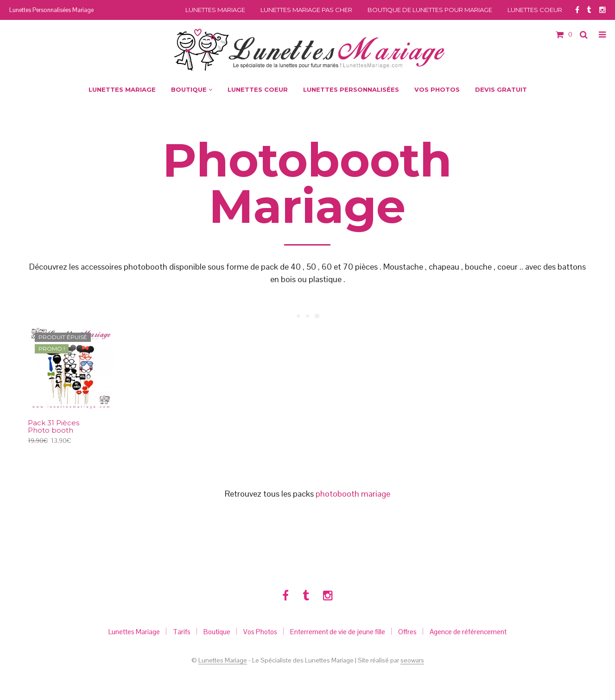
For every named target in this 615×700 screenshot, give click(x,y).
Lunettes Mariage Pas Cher (306, 10)
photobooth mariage (353, 494)
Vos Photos (260, 632)
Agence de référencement (468, 632)
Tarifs (182, 632)
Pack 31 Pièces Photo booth (54, 427)
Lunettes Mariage (215, 10)
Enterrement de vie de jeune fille (338, 632)
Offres (407, 632)
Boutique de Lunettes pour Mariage (430, 10)
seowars (412, 661)
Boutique (217, 632)
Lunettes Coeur (535, 10)
